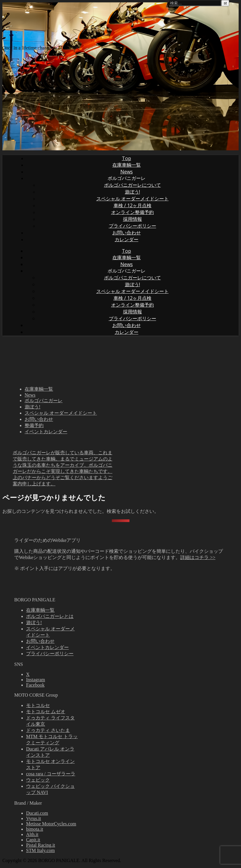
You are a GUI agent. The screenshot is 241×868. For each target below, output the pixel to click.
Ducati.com (37, 813)
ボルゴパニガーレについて (133, 185)
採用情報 (133, 219)
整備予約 (34, 425)
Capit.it (33, 840)
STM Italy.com (40, 850)
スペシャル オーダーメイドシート (133, 199)
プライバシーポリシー (133, 226)
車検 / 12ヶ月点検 (133, 205)
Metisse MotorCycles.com (51, 824)
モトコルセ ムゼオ (46, 712)
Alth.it (32, 834)
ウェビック (38, 780)
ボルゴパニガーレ (127, 178)
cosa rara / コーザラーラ (51, 774)
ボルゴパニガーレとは (50, 616)
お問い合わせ (127, 233)
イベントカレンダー (46, 432)
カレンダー (127, 239)
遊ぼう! (132, 192)
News (127, 172)
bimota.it (35, 829)
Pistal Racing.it (41, 845)
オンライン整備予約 (133, 212)
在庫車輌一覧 (127, 165)
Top (126, 158)
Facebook (35, 685)
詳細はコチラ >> (198, 557)
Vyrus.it (33, 818)
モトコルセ (38, 705)
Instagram (36, 680)
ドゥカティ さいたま (48, 730)
